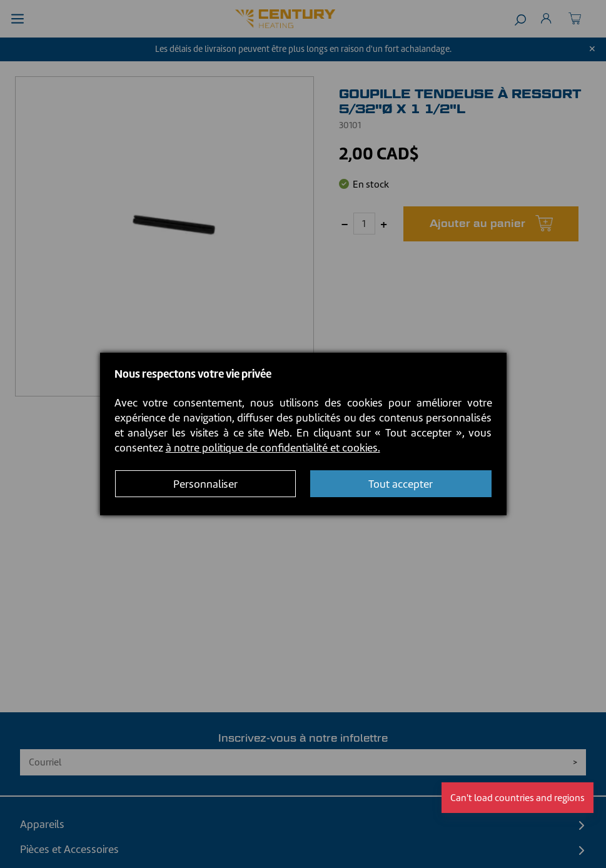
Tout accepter (401, 484)
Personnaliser (205, 484)
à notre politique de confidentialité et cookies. (273, 448)
